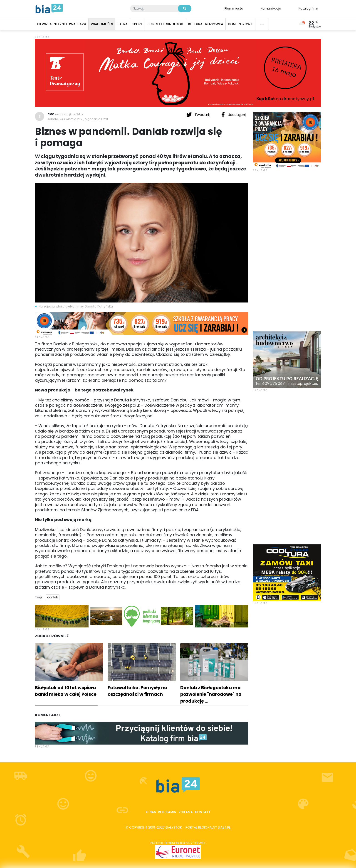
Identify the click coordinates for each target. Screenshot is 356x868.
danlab (53, 597)
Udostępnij (234, 115)
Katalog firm (308, 8)
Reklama (186, 812)
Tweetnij (198, 115)
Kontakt (203, 812)
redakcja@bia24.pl (69, 114)
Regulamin (167, 812)
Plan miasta (234, 8)
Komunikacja (271, 8)
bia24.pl (224, 827)
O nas (151, 812)
